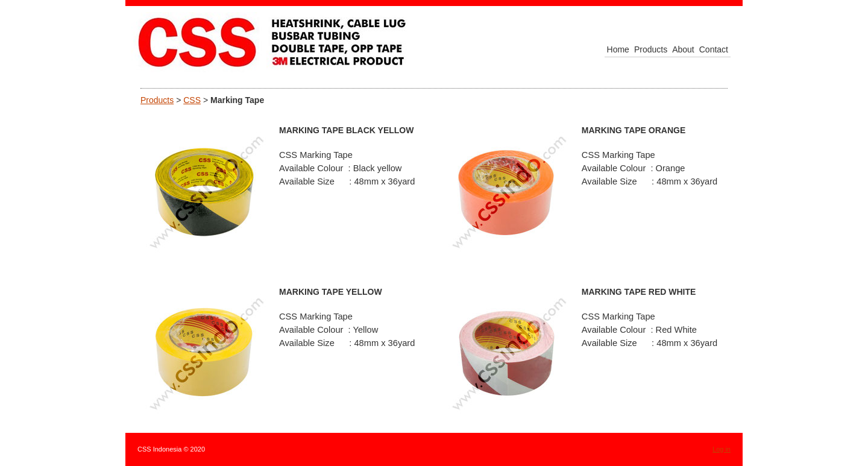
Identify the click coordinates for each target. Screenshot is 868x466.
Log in (722, 449)
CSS (192, 100)
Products (157, 100)
